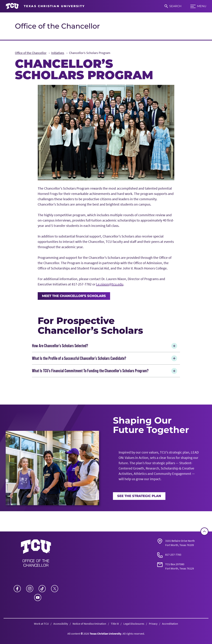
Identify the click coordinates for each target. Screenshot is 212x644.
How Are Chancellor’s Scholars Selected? (105, 346)
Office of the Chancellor (57, 26)
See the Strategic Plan (139, 496)
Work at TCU (41, 624)
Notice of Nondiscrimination (89, 624)
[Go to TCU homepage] (45, 6)
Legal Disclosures (134, 624)
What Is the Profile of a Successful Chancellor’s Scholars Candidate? (105, 358)
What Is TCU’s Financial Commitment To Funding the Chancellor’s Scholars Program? (105, 371)
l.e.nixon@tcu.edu (110, 284)
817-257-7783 (173, 555)
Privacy (153, 624)
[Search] (173, 6)
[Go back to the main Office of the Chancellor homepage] (36, 554)
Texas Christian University (105, 634)
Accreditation (170, 624)
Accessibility (61, 624)
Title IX (115, 624)
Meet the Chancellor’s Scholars (74, 296)
